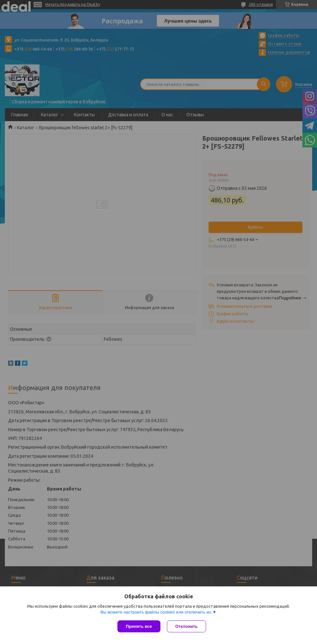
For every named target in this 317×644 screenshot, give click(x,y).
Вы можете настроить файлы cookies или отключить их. (156, 612)
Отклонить (186, 626)
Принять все (139, 626)
